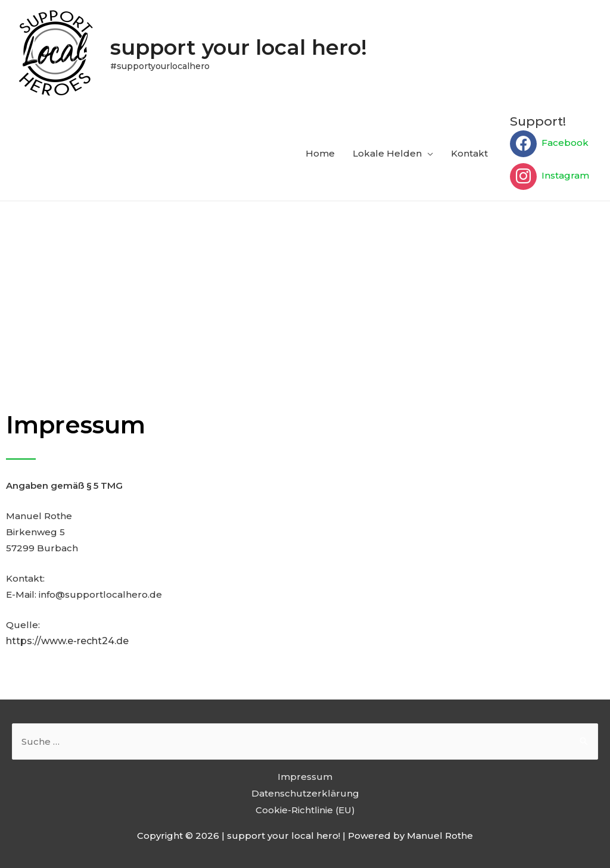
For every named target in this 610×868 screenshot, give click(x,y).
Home (320, 153)
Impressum (305, 777)
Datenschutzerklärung (305, 793)
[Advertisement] (305, 291)
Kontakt (469, 153)
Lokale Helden (387, 153)
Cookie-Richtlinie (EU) (305, 810)
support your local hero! (239, 47)
